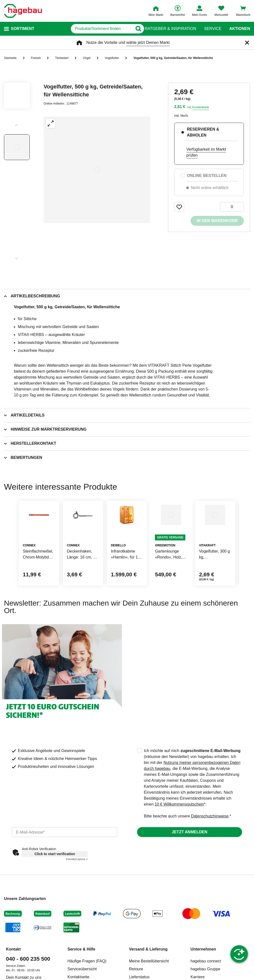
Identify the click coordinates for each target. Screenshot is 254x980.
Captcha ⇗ (77, 883)
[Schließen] (247, 43)
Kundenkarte (200, 107)
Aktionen (240, 29)
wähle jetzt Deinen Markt (148, 42)
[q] (84, 29)
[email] (65, 856)
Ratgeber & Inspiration (170, 29)
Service (213, 29)
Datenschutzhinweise (210, 840)
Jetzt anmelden (189, 856)
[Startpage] (23, 11)
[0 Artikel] (232, 207)
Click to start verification (55, 878)
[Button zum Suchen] (135, 29)
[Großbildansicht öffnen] (97, 170)
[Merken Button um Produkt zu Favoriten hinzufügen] (179, 207)
